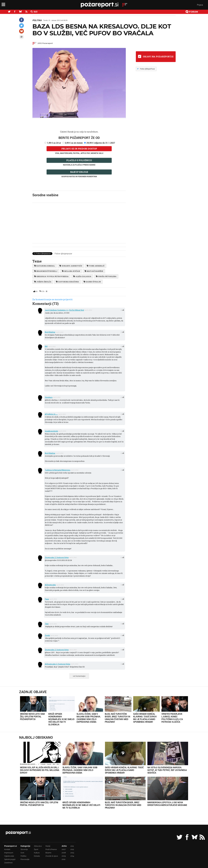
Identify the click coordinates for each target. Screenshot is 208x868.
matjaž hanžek (94, 271)
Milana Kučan (71, 271)
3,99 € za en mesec (74, 143)
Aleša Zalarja (82, 276)
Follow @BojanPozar (147, 69)
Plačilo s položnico (79, 160)
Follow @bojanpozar (63, 254)
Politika (37, 20)
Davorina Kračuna (67, 282)
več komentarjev (79, 676)
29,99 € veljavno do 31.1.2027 (101, 143)
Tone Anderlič (96, 266)
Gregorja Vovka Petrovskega (51, 276)
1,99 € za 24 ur (54, 143)
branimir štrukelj (46, 271)
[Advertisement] (79, 223)
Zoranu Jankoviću (71, 266)
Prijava (200, 5)
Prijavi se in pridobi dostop (79, 149)
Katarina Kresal (45, 266)
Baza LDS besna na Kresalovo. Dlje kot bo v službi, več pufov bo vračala (102, 30)
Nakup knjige (79, 172)
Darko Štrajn (92, 282)
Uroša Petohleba (106, 276)
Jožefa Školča (43, 282)
